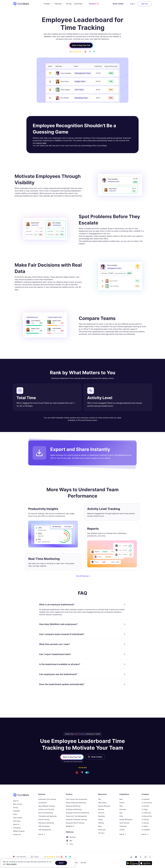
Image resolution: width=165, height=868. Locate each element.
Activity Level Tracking (46, 809)
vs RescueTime (147, 816)
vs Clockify (145, 806)
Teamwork (123, 826)
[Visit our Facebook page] (140, 857)
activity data (41, 143)
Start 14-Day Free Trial (81, 45)
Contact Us (17, 834)
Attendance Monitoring (46, 823)
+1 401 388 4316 (21, 857)
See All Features (82, 576)
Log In (132, 4)
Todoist (122, 830)
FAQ (100, 799)
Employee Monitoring (73, 806)
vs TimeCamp (146, 813)
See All (41, 834)
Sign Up (144, 4)
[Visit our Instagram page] (145, 857)
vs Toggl (144, 809)
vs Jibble (145, 826)
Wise (121, 806)
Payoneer (123, 809)
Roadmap (101, 816)
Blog (100, 826)
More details (11, 864)
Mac (69, 841)
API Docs (101, 833)
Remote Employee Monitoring (76, 803)
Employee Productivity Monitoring (77, 813)
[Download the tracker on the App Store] (146, 863)
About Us (16, 824)
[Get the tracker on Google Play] (132, 863)
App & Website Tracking (47, 806)
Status (100, 819)
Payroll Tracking (44, 819)
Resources (102, 830)
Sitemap (101, 823)
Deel (121, 799)
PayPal (122, 803)
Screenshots (43, 803)
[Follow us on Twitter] (150, 857)
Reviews (101, 809)
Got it (61, 863)
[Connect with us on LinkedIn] (131, 857)
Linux (69, 844)
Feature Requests (104, 806)
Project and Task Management (76, 816)
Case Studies (18, 818)
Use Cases (17, 821)
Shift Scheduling (44, 826)
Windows (71, 837)
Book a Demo (118, 4)
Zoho (121, 816)
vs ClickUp (145, 819)
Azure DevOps (124, 823)
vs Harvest (145, 823)
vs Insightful (146, 830)
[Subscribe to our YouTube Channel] (135, 857)
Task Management (45, 830)
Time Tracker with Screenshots (77, 799)
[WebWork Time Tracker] (21, 795)
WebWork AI (70, 826)
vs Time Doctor (147, 803)
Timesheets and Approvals (47, 816)
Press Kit (101, 813)
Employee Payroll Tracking (75, 823)
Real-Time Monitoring (46, 813)
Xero (121, 813)
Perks (15, 814)
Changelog (17, 828)
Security (83, 863)
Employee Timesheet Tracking (76, 819)
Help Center (102, 803)
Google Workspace (126, 819)
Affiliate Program (19, 831)
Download (16, 811)
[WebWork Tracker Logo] (22, 4)
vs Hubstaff (146, 799)
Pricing (69, 4)
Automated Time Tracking (47, 799)
